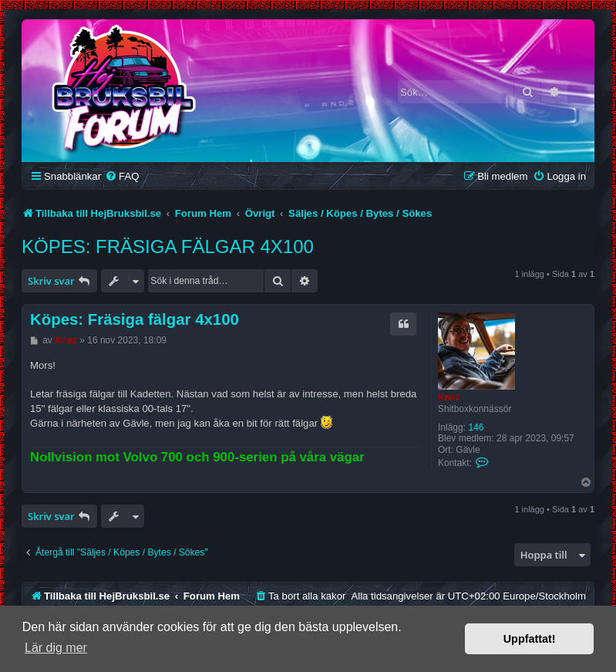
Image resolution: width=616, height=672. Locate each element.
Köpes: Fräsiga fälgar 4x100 (168, 247)
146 (476, 427)
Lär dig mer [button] (56, 648)
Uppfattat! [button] (530, 639)
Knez (449, 397)
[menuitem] (122, 176)
